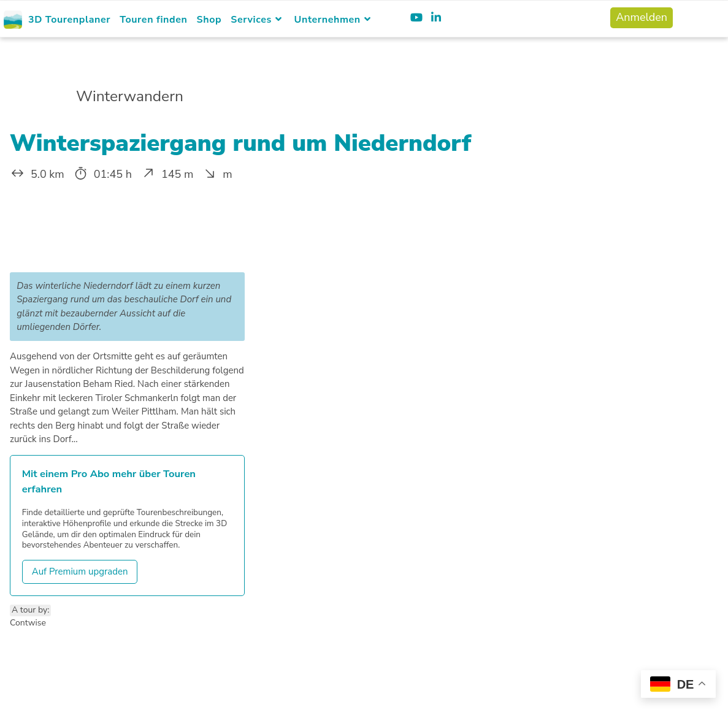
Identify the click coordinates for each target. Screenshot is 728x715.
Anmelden (642, 17)
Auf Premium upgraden (80, 572)
